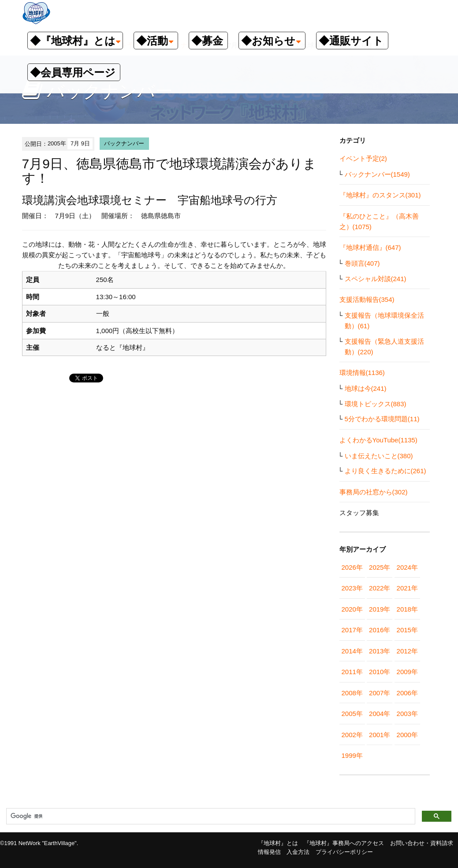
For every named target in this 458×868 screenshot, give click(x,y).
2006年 (407, 693)
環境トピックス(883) (376, 404)
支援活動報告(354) (367, 299)
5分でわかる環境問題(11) (382, 419)
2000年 (407, 735)
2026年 (352, 567)
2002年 (352, 735)
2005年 (352, 714)
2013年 (380, 651)
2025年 (380, 567)
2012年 (407, 651)
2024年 (407, 567)
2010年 (380, 672)
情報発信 (269, 852)
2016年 (380, 630)
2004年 (380, 714)
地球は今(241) (366, 388)
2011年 (352, 672)
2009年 (407, 672)
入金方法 (298, 852)
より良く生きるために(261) (385, 471)
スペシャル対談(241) (376, 279)
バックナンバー (124, 143)
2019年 (380, 609)
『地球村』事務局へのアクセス (344, 843)
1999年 (352, 755)
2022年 (380, 588)
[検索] (210, 816)
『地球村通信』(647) (370, 247)
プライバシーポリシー (344, 852)
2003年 (407, 714)
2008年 (352, 693)
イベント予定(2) (363, 158)
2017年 (352, 630)
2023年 (352, 588)
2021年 (407, 588)
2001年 (380, 735)
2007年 (380, 693)
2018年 (407, 609)
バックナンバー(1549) (377, 174)
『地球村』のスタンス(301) (380, 195)
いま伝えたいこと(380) (379, 456)
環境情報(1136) (362, 373)
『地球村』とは (278, 843)
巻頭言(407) (362, 263)
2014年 (352, 651)
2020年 (352, 609)
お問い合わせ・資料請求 (422, 843)
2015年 (407, 630)
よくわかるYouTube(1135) (378, 440)
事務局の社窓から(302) (374, 492)
